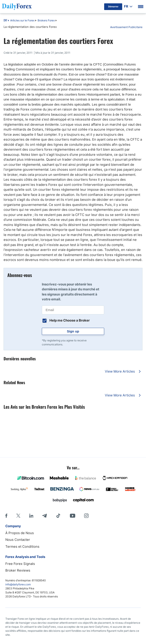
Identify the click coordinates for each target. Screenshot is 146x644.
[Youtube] (73, 516)
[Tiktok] (58, 516)
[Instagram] (86, 516)
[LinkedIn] (31, 516)
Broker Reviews (18, 570)
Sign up (73, 331)
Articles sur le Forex (22, 20)
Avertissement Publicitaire (126, 27)
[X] (18, 516)
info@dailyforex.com (18, 584)
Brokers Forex (46, 20)
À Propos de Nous (20, 533)
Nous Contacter (18, 540)
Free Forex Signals (20, 564)
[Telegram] (44, 516)
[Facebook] (6, 516)
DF (5, 21)
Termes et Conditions (22, 547)
